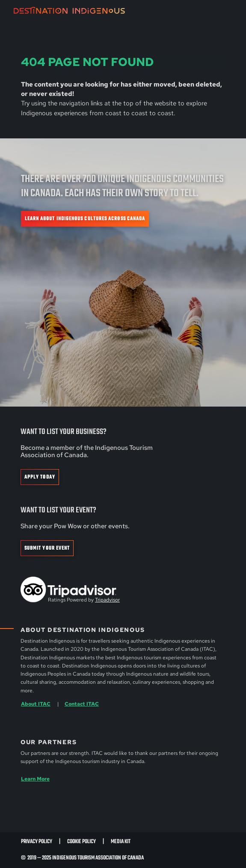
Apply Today (40, 477)
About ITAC (36, 704)
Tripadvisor (107, 600)
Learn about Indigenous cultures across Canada (85, 219)
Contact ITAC (82, 704)
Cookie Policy (82, 842)
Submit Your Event (47, 548)
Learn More (35, 779)
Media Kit (121, 842)
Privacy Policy (37, 842)
